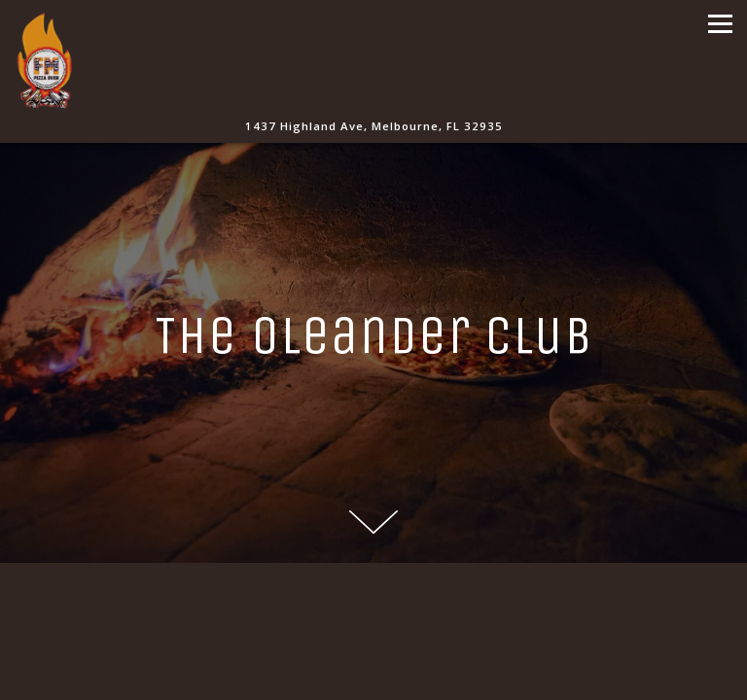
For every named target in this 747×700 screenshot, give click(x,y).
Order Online (374, 678)
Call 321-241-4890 (373, 632)
